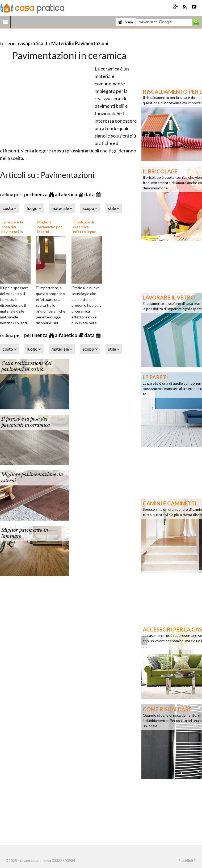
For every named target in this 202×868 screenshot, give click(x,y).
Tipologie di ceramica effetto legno (85, 227)
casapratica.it (33, 43)
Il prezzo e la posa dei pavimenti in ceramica (12, 229)
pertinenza (36, 194)
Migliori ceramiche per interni (50, 227)
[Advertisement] (62, 37)
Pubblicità (187, 861)
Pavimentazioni (92, 43)
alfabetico (66, 194)
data (90, 194)
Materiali (61, 43)
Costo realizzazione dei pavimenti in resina (26, 366)
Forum (126, 22)
